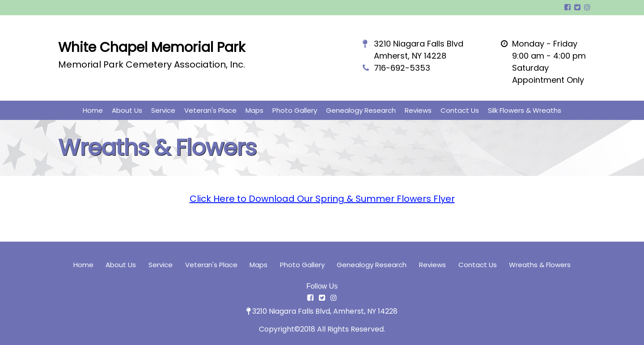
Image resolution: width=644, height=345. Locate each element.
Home (93, 110)
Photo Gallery (295, 110)
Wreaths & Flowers (540, 265)
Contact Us (460, 110)
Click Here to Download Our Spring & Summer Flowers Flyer (322, 199)
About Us (127, 110)
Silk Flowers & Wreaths (525, 110)
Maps (254, 110)
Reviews (418, 110)
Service (163, 110)
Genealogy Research (361, 110)
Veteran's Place (210, 110)
